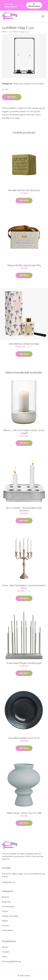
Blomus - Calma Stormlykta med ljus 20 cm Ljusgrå (24, 432)
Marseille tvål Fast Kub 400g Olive (24, 190)
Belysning (18, 84)
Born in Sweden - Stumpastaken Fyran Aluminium (24, 509)
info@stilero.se (9, 882)
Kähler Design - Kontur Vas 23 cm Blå (24, 813)
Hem (4, 32)
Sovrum (5, 926)
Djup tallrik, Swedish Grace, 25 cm (24, 738)
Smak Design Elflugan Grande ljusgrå (24, 663)
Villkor (5, 957)
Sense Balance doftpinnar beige (24, 344)
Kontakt (5, 952)
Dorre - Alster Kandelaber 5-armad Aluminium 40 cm (24, 587)
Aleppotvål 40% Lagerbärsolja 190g (24, 265)
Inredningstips (8, 906)
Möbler (5, 921)
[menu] (43, 16)
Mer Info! (12, 97)
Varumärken (7, 930)
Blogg (5, 947)
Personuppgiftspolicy (11, 961)
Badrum (5, 897)
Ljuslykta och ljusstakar (33, 84)
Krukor (5, 911)
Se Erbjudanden (34, 5)
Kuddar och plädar (10, 916)
